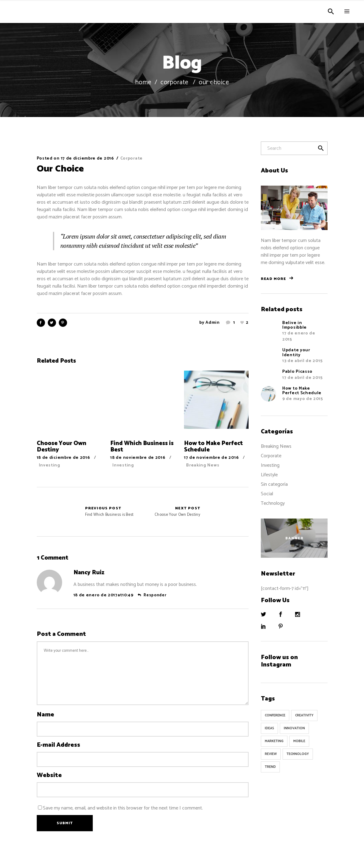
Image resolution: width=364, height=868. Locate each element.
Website (49, 776)
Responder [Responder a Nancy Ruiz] (155, 595)
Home (143, 83)
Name (45, 715)
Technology (273, 503)
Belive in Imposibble (295, 325)
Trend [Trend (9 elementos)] (270, 767)
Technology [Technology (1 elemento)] (298, 754)
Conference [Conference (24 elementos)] (275, 715)
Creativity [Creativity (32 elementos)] (304, 715)
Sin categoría (274, 484)
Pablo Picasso (297, 372)
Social (267, 494)
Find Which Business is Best (56, 512)
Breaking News (203, 465)
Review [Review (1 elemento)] (271, 754)
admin (213, 323)
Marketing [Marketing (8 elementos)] (274, 741)
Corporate (174, 83)
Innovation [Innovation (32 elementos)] (294, 728)
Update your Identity (296, 353)
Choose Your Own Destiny (177, 512)
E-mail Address (58, 745)
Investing (50, 465)
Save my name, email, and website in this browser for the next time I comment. (123, 808)
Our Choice (60, 169)
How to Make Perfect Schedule (302, 391)
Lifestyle (269, 475)
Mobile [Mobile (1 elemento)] (299, 741)
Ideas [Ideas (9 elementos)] (269, 728)
